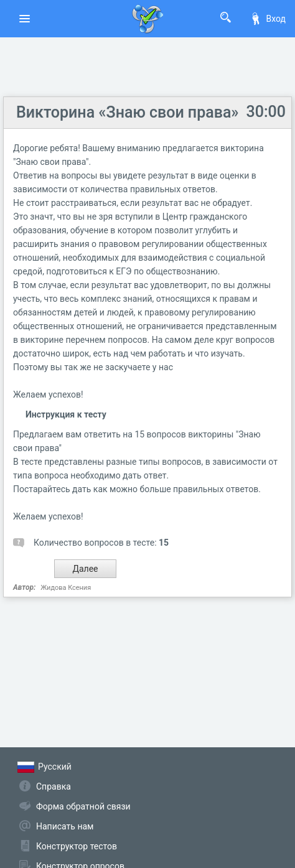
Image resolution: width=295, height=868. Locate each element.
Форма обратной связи (83, 806)
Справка (54, 786)
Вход (268, 19)
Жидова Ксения (66, 588)
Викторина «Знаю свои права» (128, 112)
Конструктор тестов (77, 846)
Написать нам (65, 826)
